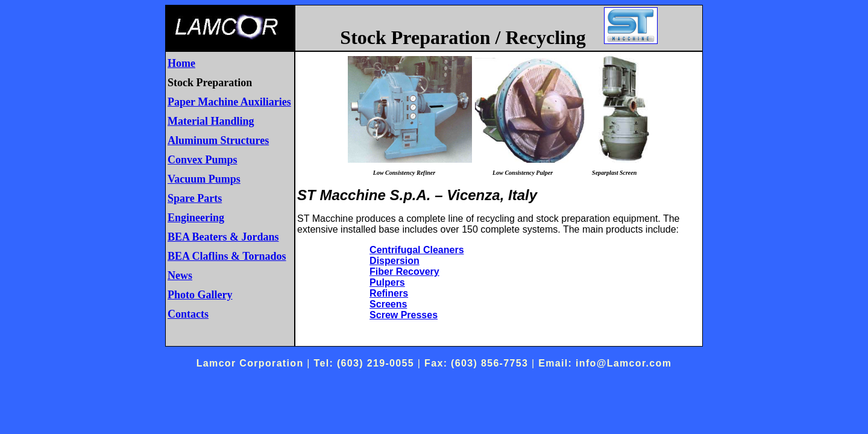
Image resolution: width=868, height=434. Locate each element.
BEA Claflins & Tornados (227, 256)
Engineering (196, 218)
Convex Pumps (203, 160)
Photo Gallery (200, 295)
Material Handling (211, 121)
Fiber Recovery (404, 272)
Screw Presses (404, 315)
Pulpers (387, 282)
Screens (388, 304)
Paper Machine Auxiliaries (229, 102)
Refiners (389, 293)
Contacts (188, 314)
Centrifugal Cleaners (417, 250)
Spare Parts (195, 198)
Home (181, 63)
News (180, 275)
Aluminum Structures (218, 140)
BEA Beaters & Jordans (223, 237)
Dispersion (395, 261)
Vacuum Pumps (204, 179)
